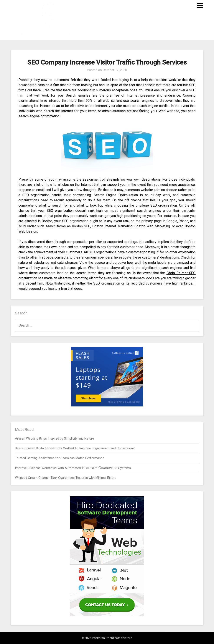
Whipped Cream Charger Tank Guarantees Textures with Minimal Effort (65, 478)
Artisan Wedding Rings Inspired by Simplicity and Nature (54, 439)
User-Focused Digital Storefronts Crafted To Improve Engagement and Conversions (75, 448)
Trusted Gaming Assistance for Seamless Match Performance (60, 458)
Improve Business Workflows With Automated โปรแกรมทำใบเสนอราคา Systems (73, 468)
